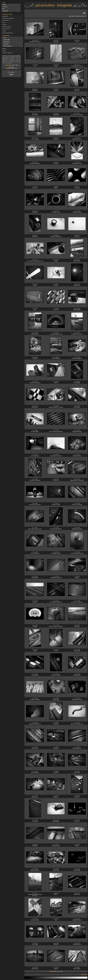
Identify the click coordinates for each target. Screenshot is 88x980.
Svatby (4, 31)
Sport (3, 23)
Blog (3, 9)
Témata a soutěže (6, 27)
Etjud (4, 38)
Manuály (4, 49)
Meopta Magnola (7, 46)
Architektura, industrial (8, 18)
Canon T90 (5, 44)
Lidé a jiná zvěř (6, 29)
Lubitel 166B (6, 40)
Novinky (4, 5)
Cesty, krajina (5, 20)
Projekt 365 (5, 16)
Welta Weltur (6, 42)
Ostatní (4, 51)
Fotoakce (4, 25)
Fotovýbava (5, 11)
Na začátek (84, 975)
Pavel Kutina (9, 65)
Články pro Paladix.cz (7, 53)
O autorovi (5, 7)
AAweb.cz (9, 68)
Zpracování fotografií (7, 33)
